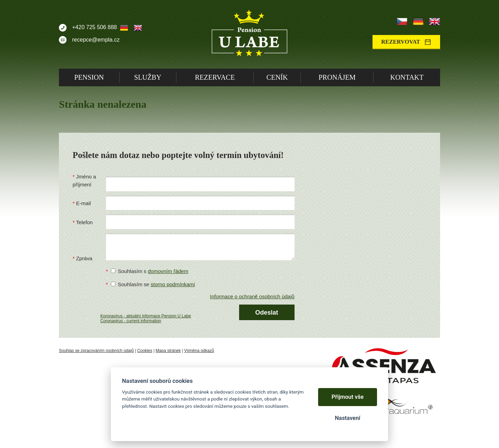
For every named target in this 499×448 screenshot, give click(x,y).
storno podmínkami (173, 284)
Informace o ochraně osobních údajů (252, 296)
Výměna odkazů (199, 351)
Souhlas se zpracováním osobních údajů (96, 351)
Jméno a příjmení (85, 181)
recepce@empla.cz (96, 40)
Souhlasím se (153, 284)
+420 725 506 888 (94, 27)
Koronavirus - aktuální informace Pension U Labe (146, 316)
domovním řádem (168, 271)
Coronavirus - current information (131, 321)
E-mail (84, 203)
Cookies (145, 351)
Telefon (84, 222)
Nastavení (347, 418)
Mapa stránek (168, 351)
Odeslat (267, 313)
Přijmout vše (348, 397)
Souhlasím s (150, 271)
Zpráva (84, 258)
